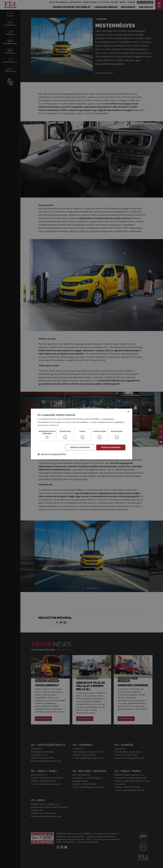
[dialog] (82, 434)
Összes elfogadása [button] (111, 447)
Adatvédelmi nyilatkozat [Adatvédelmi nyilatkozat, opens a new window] (48, 425)
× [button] (128, 411)
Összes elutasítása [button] (80, 447)
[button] (52, 454)
